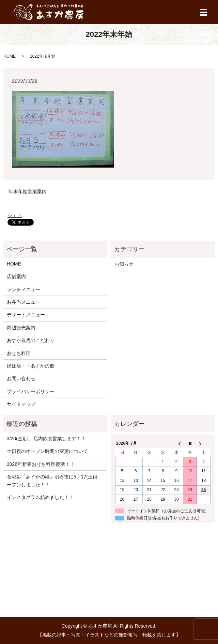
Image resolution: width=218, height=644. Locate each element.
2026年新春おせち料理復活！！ (41, 464)
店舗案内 (16, 276)
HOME (10, 56)
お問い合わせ (21, 378)
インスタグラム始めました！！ (40, 497)
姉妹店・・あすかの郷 (31, 366)
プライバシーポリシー (31, 391)
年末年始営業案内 (28, 191)
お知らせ (124, 264)
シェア (15, 215)
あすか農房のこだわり (31, 340)
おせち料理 (19, 353)
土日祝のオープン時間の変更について (47, 451)
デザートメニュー (26, 315)
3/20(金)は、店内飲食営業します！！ (46, 439)
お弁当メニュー (24, 302)
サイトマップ (21, 404)
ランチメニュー (24, 289)
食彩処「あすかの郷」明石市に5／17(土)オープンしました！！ (53, 481)
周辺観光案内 (21, 328)
